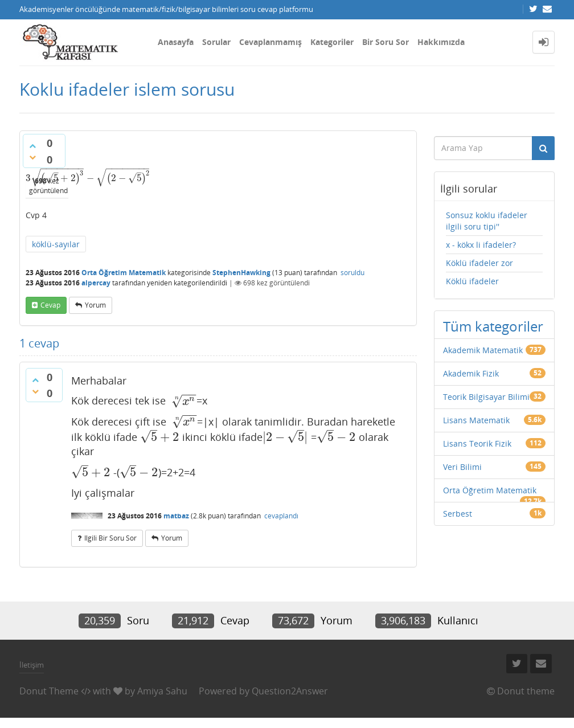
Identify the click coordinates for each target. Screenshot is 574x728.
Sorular (216, 42)
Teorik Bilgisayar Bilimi (486, 397)
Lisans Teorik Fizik (477, 443)
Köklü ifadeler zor (479, 263)
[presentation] (88, 178)
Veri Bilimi (462, 467)
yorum (95, 305)
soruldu (352, 273)
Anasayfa (176, 42)
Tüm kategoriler (493, 326)
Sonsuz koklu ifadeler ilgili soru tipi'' (487, 221)
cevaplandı (281, 516)
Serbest (458, 514)
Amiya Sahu (162, 691)
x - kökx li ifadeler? (481, 245)
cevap (50, 305)
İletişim (32, 665)
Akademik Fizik (471, 373)
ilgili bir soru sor (110, 538)
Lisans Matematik (476, 420)
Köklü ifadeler (472, 281)
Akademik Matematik (483, 350)
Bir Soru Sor (386, 42)
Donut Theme (49, 691)
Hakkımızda (441, 42)
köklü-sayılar (56, 244)
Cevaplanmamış (270, 42)
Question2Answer (290, 691)
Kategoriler (332, 42)
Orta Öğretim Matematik (124, 273)
